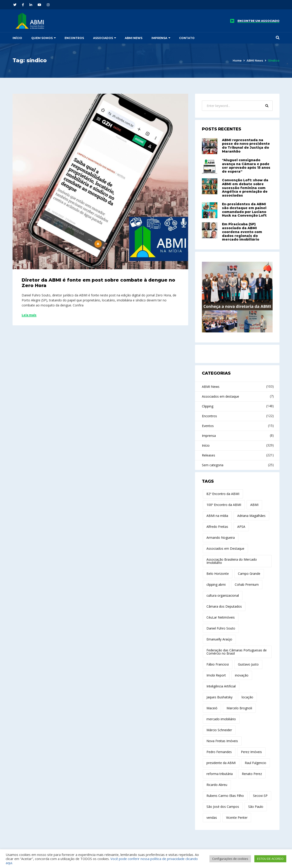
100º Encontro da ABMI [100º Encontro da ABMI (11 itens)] (224, 505)
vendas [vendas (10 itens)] (212, 817)
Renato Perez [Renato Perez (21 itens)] (252, 774)
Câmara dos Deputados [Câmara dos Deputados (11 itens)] (224, 606)
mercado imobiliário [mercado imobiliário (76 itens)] (221, 719)
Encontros (74, 38)
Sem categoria (213, 465)
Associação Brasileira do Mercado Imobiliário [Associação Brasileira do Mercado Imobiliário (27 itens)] (232, 561)
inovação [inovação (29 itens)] (242, 675)
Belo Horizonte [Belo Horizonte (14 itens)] (218, 574)
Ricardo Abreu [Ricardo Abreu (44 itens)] (217, 785)
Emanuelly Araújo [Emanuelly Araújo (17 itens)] (219, 639)
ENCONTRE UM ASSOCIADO (258, 21)
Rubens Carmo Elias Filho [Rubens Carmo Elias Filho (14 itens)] (225, 796)
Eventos (208, 426)
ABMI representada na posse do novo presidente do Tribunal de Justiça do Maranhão (246, 146)
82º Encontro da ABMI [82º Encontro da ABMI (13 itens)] (223, 494)
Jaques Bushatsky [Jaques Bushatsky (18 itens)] (219, 697)
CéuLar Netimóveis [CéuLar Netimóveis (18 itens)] (221, 617)
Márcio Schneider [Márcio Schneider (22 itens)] (219, 730)
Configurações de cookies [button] (230, 859)
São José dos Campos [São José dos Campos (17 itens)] (223, 807)
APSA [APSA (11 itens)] (241, 527)
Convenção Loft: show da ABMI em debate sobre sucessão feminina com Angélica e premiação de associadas (245, 188)
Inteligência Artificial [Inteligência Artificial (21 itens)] (221, 686)
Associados (103, 38)
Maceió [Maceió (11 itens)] (212, 708)
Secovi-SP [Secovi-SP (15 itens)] (260, 796)
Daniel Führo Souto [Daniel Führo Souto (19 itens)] (221, 628)
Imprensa (159, 38)
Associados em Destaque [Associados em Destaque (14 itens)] (225, 548)
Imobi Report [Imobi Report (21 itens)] (216, 675)
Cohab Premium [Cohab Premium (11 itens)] (247, 584)
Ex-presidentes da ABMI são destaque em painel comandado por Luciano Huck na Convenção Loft (244, 210)
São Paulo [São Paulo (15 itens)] (256, 807)
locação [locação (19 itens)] (247, 697)
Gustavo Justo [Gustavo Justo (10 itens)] (248, 664)
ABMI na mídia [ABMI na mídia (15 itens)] (217, 516)
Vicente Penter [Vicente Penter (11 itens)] (237, 817)
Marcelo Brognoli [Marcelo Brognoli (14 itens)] (239, 708)
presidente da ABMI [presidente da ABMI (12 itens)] (221, 763)
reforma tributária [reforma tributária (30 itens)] (220, 774)
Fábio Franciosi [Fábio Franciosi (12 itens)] (218, 664)
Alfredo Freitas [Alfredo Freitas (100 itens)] (217, 527)
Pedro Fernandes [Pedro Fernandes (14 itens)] (219, 752)
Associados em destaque (220, 396)
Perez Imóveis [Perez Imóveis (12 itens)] (251, 752)
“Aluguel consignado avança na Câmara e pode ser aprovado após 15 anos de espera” (246, 166)
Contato (187, 38)
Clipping (208, 406)
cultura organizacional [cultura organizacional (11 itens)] (223, 595)
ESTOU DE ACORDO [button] (270, 859)
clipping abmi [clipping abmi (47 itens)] (216, 584)
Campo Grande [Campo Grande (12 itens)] (249, 574)
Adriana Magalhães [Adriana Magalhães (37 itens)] (251, 516)
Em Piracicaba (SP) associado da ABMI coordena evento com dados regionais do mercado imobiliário (242, 232)
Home (237, 61)
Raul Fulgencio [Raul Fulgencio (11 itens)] (255, 763)
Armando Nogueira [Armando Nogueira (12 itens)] (221, 538)
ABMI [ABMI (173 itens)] (254, 505)
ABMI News (134, 38)
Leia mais (29, 315)
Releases (209, 455)
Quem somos (42, 38)
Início (17, 38)
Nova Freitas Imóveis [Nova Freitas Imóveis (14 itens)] (222, 741)
